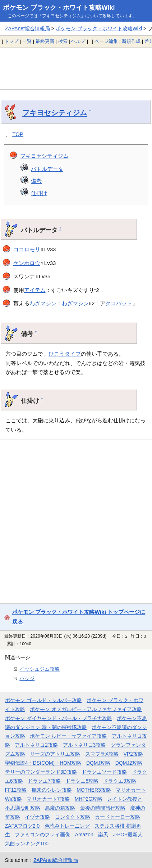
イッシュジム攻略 (40, 669)
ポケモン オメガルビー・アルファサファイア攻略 (86, 709)
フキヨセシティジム (55, 113)
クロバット (119, 303)
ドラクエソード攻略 (104, 772)
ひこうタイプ (65, 354)
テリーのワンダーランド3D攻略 (41, 772)
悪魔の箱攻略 (60, 808)
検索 (63, 41)
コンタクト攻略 (73, 817)
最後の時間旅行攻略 (103, 808)
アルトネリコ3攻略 (84, 745)
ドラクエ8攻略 (82, 781)
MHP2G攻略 (89, 799)
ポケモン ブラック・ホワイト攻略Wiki (59, 8)
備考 (36, 181)
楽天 (103, 835)
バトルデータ (47, 169)
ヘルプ (78, 41)
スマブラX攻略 (102, 754)
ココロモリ (27, 249)
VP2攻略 (133, 754)
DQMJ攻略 (98, 763)
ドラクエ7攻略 (44, 781)
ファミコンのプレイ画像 (42, 835)
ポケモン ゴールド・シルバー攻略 (43, 700)
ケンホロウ (27, 263)
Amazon (84, 835)
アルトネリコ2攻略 (36, 745)
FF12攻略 (16, 790)
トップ (11, 41)
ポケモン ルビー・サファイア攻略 (68, 736)
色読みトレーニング (67, 826)
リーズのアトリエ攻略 (55, 754)
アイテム (35, 290)
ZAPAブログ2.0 (22, 826)
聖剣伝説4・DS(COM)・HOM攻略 (43, 763)
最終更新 (45, 41)
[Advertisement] (76, 68)
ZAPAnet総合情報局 (27, 28)
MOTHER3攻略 (94, 790)
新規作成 (131, 41)
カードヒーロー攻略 (118, 817)
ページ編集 (106, 41)
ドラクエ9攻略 (120, 781)
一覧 (27, 41)
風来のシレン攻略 (52, 790)
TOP (18, 134)
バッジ (27, 678)
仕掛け (39, 193)
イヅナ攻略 (37, 817)
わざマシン (43, 303)
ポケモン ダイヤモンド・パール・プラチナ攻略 (59, 718)
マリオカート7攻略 (49, 799)
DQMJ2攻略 (129, 763)
